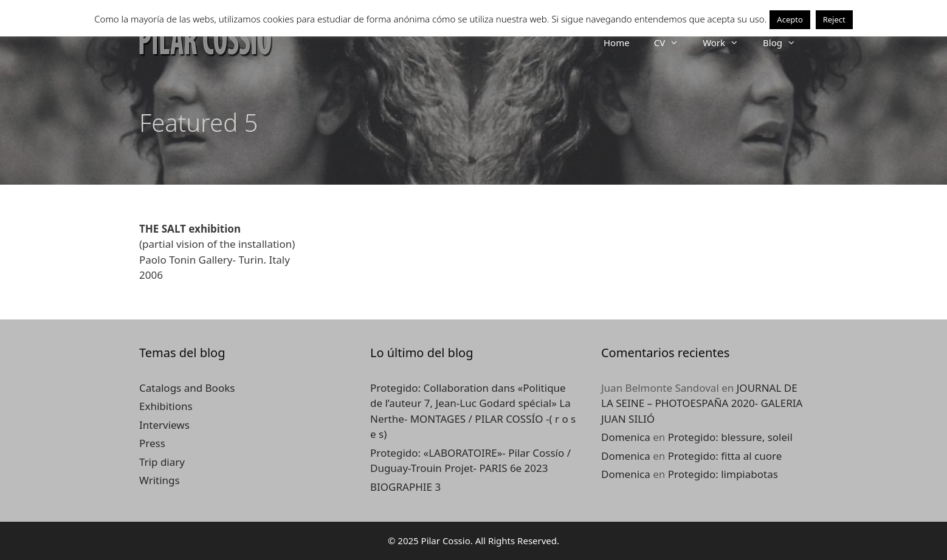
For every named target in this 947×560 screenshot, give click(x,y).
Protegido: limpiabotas (723, 474)
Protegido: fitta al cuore (725, 456)
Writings (160, 480)
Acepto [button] (790, 19)
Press (152, 443)
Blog (785, 43)
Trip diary (162, 462)
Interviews (164, 425)
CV (672, 43)
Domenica (626, 437)
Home (617, 43)
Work (727, 43)
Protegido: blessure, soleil (730, 437)
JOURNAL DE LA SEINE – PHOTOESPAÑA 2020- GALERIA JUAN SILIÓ (702, 403)
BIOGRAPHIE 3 (405, 487)
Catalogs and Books (187, 388)
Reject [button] (834, 19)
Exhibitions (166, 406)
